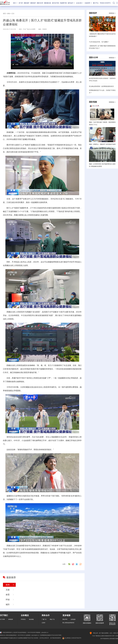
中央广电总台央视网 (29, 29)
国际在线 (5, 3)
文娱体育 (88, 3)
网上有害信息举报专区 (68, 623)
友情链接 (73, 619)
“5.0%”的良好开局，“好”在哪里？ (99, 42)
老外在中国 (55, 3)
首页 (4, 14)
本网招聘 (11, 619)
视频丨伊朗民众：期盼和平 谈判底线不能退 (102, 144)
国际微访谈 (47, 3)
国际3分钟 (40, 3)
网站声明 (65, 619)
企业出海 (80, 3)
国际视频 (93, 102)
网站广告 (52, 619)
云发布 (43, 623)
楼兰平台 (96, 3)
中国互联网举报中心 (7, 632)
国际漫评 (27, 3)
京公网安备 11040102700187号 (72, 638)
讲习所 (21, 3)
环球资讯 (23, 619)
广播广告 (44, 619)
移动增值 (31, 619)
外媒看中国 (63, 3)
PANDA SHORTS (105, 3)
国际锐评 (33, 3)
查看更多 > (112, 13)
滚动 (9, 14)
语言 (15, 3)
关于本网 (2, 619)
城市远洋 (71, 3)
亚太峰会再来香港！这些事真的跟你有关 (101, 86)
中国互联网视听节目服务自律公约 (9, 638)
